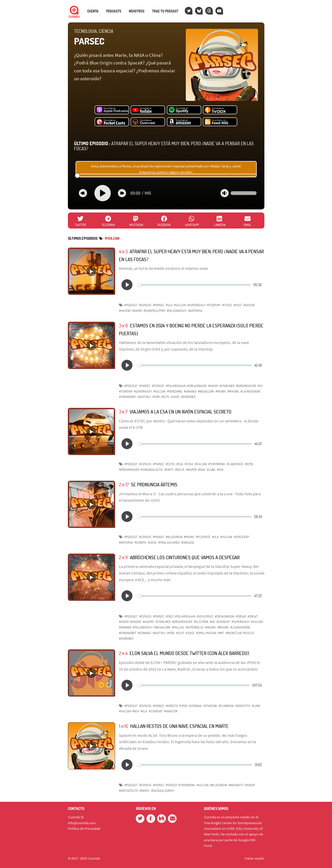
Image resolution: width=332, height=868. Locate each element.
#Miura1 (221, 391)
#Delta (180, 470)
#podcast (131, 305)
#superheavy (143, 391)
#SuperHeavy (196, 305)
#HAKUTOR (171, 711)
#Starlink (210, 706)
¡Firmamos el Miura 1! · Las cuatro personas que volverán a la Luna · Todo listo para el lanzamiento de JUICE (190, 497)
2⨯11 (123, 557)
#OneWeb (188, 543)
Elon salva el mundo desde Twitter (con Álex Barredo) (189, 653)
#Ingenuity (236, 785)
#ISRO (156, 397)
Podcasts (114, 11)
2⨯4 (123, 653)
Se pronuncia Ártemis (154, 484)
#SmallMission (206, 633)
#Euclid (249, 633)
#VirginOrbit (128, 397)
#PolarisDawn (176, 386)
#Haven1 (249, 305)
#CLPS (165, 397)
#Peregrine (175, 391)
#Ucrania (195, 706)
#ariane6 (190, 391)
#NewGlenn (206, 391)
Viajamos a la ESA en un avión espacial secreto (181, 412)
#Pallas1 (178, 627)
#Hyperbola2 (195, 627)
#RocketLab (234, 633)
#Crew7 (253, 616)
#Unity (169, 470)
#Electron (201, 622)
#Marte (144, 791)
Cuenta (93, 11)
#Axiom (137, 311)
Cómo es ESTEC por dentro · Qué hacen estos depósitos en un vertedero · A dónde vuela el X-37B (189, 424)
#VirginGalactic (152, 470)
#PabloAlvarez (169, 543)
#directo (172, 706)
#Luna (211, 470)
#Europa (140, 543)
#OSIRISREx (188, 397)
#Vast (238, 305)
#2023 (170, 616)
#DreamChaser (246, 386)
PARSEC (89, 41)
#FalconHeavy (177, 311)
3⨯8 (123, 325)
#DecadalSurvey (163, 791)
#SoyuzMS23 (205, 616)
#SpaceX (171, 785)
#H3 (260, 386)
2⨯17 (124, 484)
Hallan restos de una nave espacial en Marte (179, 726)
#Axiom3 (148, 622)
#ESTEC (170, 464)
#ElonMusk (226, 706)
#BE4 (136, 711)
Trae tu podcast (165, 11)
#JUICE (175, 397)
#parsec (158, 305)
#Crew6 (241, 616)
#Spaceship (241, 537)
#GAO (202, 470)
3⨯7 (123, 412)
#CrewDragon (197, 386)
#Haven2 (125, 311)
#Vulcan (180, 305)
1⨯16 (124, 726)
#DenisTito (243, 706)
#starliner (227, 386)
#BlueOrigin (174, 537)
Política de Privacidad (84, 829)
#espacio (145, 305)
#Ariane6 (125, 627)
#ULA (169, 305)
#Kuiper (191, 470)
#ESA (180, 464)
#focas (227, 305)
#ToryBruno (217, 464)
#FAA (220, 470)
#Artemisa (195, 311)
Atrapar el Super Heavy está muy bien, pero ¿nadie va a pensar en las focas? (164, 146)
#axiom (213, 386)
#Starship (214, 305)
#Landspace (235, 464)
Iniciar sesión (255, 858)
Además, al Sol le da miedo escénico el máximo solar (164, 268)
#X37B (249, 464)
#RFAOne (233, 391)
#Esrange (144, 633)
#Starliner (163, 622)
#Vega (189, 464)
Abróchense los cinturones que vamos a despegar (185, 557)
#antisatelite (128, 791)
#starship (126, 391)
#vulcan (112, 238)
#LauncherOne (250, 391)
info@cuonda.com (82, 823)
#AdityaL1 (144, 397)
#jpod (183, 706)
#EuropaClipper (154, 311)
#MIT (221, 633)
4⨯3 (123, 251)
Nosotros (137, 11)
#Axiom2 (136, 622)
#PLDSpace (203, 537)
